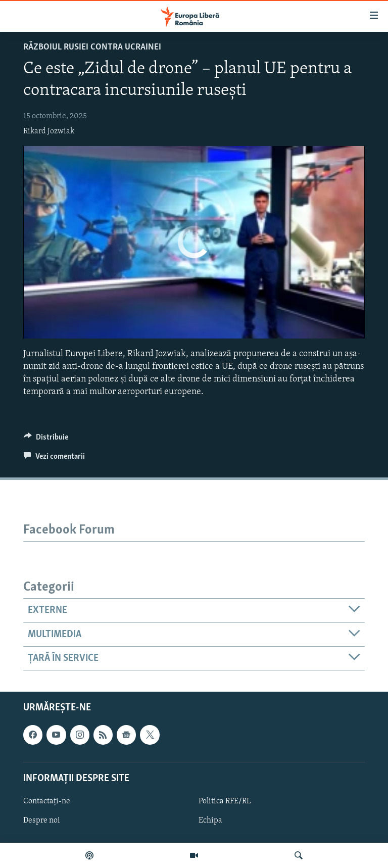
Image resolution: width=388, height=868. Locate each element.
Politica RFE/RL (225, 801)
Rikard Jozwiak (49, 131)
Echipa (210, 821)
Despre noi (42, 821)
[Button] (46, 440)
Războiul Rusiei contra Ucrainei (92, 47)
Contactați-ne (47, 801)
